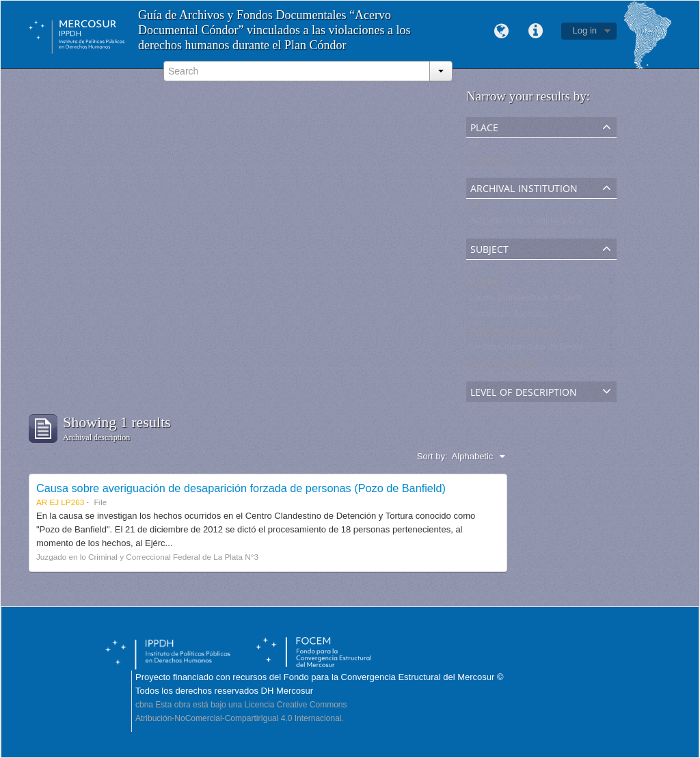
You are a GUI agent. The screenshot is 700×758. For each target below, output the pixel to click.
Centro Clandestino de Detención (535, 350)
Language (502, 31)
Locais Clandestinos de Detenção (535, 300)
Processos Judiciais (508, 317)
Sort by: (432, 456)
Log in (585, 30)
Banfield (485, 284)
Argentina (488, 162)
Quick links (536, 31)
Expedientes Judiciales (514, 333)
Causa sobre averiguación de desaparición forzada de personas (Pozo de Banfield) (241, 488)
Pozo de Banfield (502, 366)
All (474, 146)
